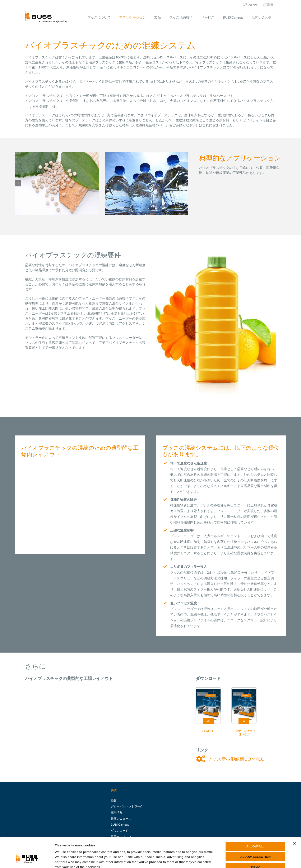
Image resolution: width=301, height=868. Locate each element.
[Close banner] (295, 818)
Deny (255, 842)
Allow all (255, 821)
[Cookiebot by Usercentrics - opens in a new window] (27, 860)
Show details (219, 860)
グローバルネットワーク (127, 806)
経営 (114, 800)
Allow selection (256, 832)
